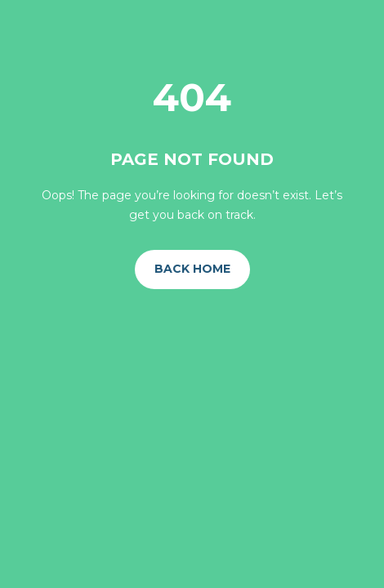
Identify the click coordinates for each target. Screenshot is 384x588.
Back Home (192, 269)
